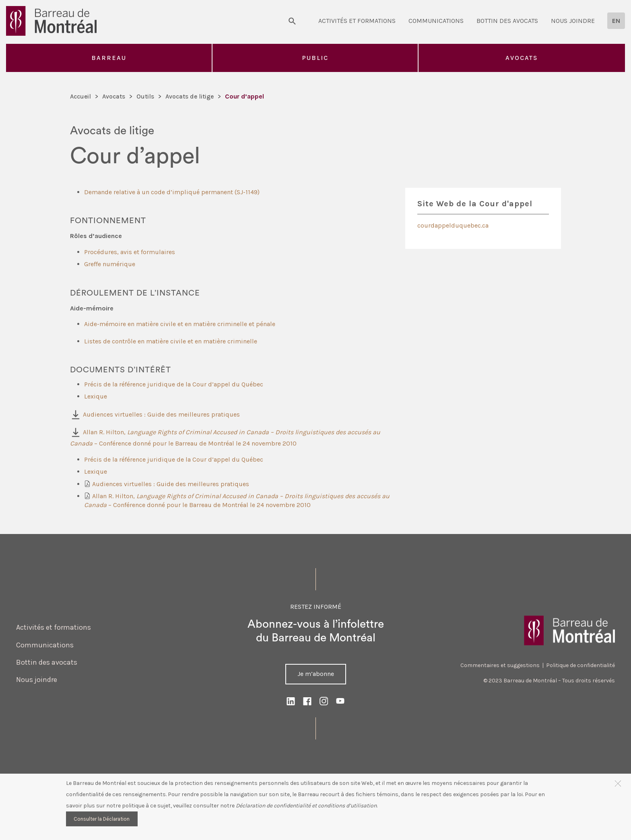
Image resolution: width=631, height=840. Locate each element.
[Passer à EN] (616, 21)
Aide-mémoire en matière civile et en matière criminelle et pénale (180, 324)
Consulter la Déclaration (102, 819)
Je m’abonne (316, 674)
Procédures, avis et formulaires (130, 252)
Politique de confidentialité (580, 665)
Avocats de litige (191, 96)
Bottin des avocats (507, 21)
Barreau (109, 58)
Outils (146, 96)
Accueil (81, 96)
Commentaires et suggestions (500, 665)
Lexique (96, 396)
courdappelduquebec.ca (453, 225)
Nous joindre (573, 21)
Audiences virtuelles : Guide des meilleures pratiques (161, 414)
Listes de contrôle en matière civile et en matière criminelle (171, 341)
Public (315, 58)
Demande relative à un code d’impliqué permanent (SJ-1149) (172, 192)
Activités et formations (357, 21)
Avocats (522, 58)
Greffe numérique (110, 264)
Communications (436, 21)
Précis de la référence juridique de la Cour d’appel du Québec (174, 384)
